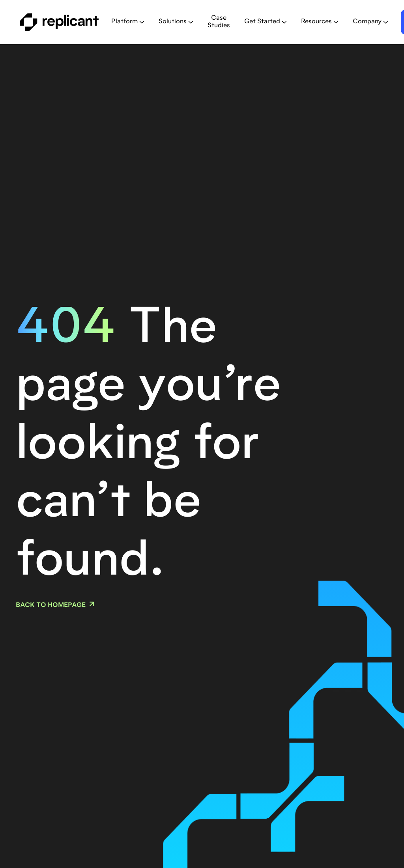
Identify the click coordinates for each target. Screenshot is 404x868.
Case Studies (219, 22)
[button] (128, 22)
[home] (59, 22)
